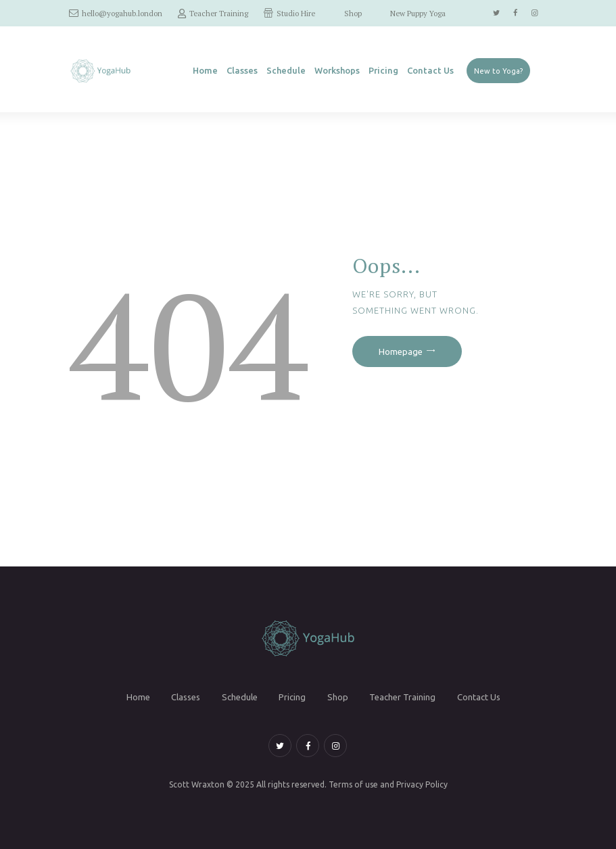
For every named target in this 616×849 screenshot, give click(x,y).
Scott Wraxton (197, 784)
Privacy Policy (422, 784)
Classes (186, 697)
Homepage (401, 351)
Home (138, 697)
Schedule (240, 697)
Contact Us (479, 697)
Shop (338, 697)
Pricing (292, 697)
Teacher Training (402, 697)
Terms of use (353, 784)
